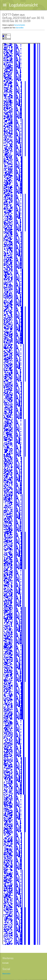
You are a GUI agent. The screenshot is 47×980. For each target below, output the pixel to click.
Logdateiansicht (23, 5)
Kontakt (6, 963)
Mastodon (6, 974)
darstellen (20, 28)
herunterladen (20, 25)
